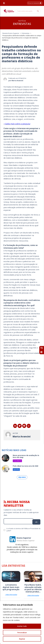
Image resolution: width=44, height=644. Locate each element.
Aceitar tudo (22, 626)
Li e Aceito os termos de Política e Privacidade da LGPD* (23, 530)
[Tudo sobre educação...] (26, 11)
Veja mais (22, 477)
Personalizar (22, 633)
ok (36, 522)
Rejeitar (22, 639)
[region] (22, 622)
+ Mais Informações (11, 595)
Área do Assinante (35, 3)
